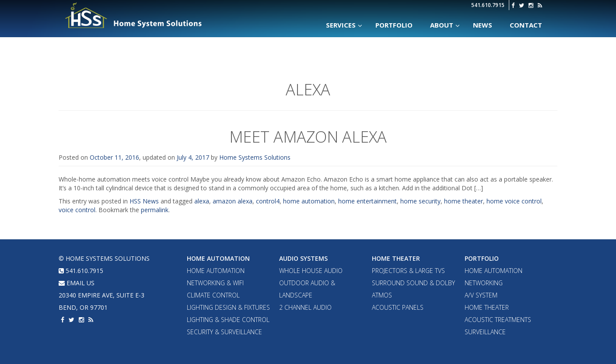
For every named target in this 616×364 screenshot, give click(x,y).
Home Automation (218, 258)
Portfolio (482, 258)
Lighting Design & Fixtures (228, 307)
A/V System (481, 295)
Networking (484, 283)
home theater (464, 201)
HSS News (144, 201)
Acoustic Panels (398, 307)
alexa (202, 201)
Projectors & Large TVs (408, 271)
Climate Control (213, 295)
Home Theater (396, 258)
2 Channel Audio (305, 307)
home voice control (514, 201)
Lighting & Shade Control (228, 320)
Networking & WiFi (215, 283)
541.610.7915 (488, 5)
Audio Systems (303, 258)
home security (420, 201)
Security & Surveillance (224, 332)
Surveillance (485, 332)
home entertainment (367, 201)
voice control (77, 210)
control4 (268, 201)
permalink (155, 210)
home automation (309, 201)
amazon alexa (233, 201)
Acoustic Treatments (498, 320)
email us (77, 283)
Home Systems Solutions (134, 15)
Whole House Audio (311, 271)
